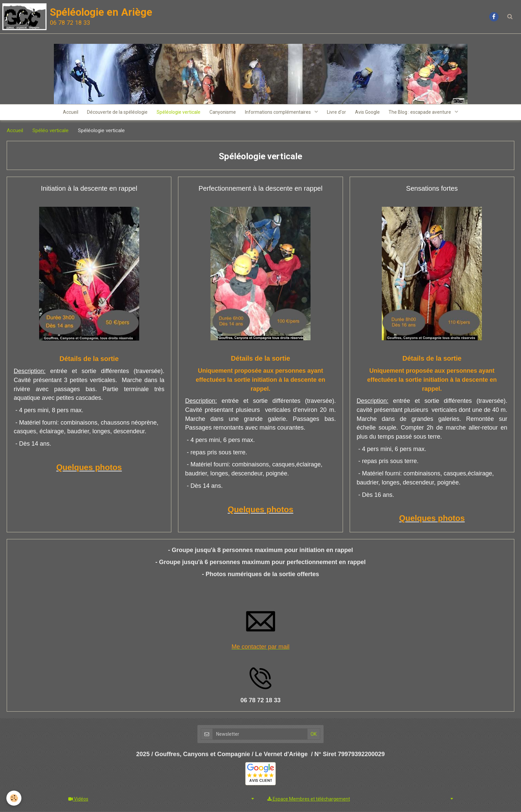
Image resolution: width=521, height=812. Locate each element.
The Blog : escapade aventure (424, 113)
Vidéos (78, 800)
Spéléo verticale (51, 131)
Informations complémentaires (279, 113)
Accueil (67, 113)
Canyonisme (222, 113)
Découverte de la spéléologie (115, 113)
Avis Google (370, 113)
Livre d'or (338, 113)
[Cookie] (14, 798)
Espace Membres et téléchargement (309, 800)
